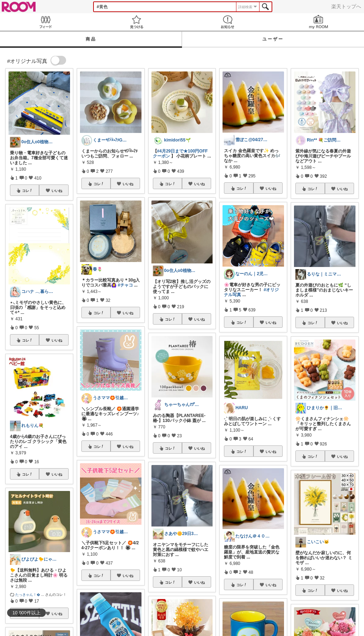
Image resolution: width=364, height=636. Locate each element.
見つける (136, 22)
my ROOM (318, 22)
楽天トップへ (346, 6)
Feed (45, 22)
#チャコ (125, 285)
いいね (57, 191)
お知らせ (227, 22)
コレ (27, 191)
